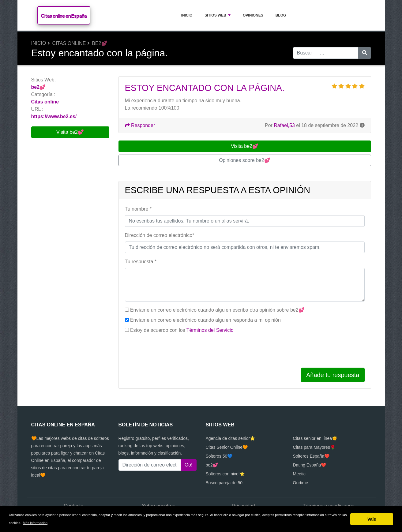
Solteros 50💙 (219, 456)
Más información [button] (35, 523)
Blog (281, 15)
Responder (140, 125)
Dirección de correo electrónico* (160, 235)
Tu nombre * (138, 209)
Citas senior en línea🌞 (315, 438)
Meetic (299, 474)
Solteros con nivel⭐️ (225, 474)
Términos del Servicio (210, 330)
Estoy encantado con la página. (205, 88)
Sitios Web (218, 15)
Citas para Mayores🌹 (314, 447)
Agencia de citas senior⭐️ (231, 438)
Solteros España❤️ (311, 456)
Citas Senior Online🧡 (227, 447)
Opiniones (253, 15)
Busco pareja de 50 (224, 483)
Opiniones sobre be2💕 (245, 160)
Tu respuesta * (141, 262)
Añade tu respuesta (333, 375)
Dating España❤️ (310, 465)
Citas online (69, 43)
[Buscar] (365, 53)
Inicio (187, 15)
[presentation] (171, 351)
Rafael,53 (284, 125)
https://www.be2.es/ (54, 116)
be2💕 (100, 43)
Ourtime (301, 483)
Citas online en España (64, 16)
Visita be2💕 (70, 132)
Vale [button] (372, 519)
